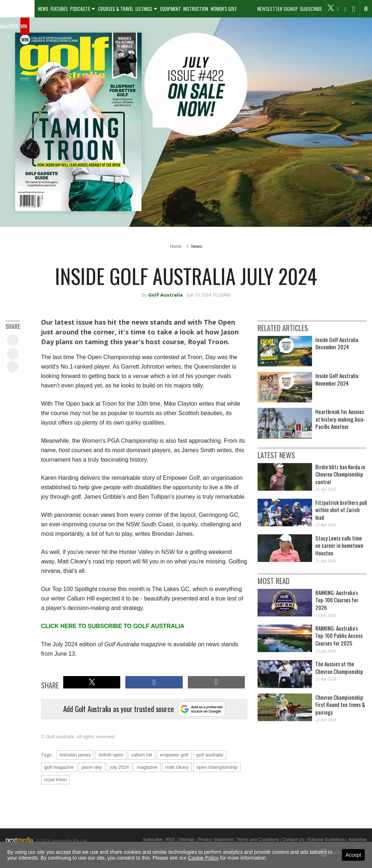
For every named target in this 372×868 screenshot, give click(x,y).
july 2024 (120, 767)
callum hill (141, 755)
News (43, 9)
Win (24, 26)
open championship (217, 767)
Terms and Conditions (258, 840)
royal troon (55, 779)
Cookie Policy (203, 858)
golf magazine (59, 767)
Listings (144, 9)
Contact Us (293, 840)
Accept (353, 855)
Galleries (9, 26)
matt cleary (177, 767)
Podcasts (80, 9)
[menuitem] (17, 9)
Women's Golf (224, 9)
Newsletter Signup (278, 9)
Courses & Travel (116, 9)
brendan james (75, 755)
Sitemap (186, 840)
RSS (170, 840)
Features (59, 9)
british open (111, 755)
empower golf (174, 755)
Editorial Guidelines (326, 840)
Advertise (357, 840)
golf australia (210, 755)
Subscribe (311, 9)
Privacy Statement (215, 840)
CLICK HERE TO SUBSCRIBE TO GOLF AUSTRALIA (113, 626)
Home (176, 246)
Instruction (196, 9)
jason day (92, 767)
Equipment (171, 9)
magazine (147, 767)
